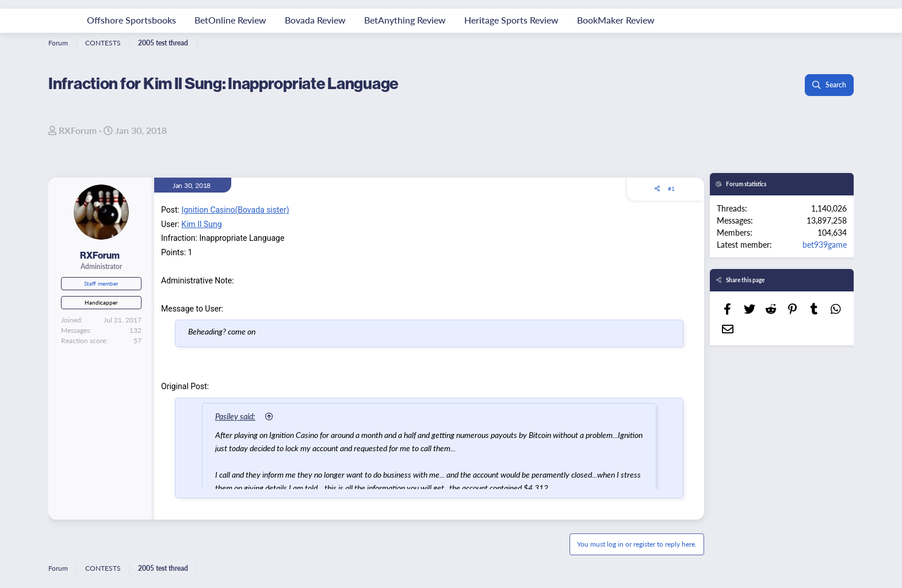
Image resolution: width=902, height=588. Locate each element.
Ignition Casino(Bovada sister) (235, 210)
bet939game (825, 244)
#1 (671, 189)
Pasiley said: (235, 416)
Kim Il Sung (201, 224)
